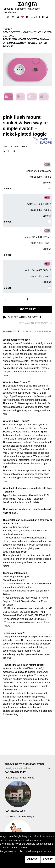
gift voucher (34, 9)
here (5, 414)
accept (48, 859)
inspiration (21, 9)
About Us (8, 9)
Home (6, 29)
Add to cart (28, 309)
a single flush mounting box (20, 686)
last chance (10, 12)
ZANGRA (27, 4)
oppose (32, 859)
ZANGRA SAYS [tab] (11, 332)
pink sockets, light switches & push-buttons (27, 34)
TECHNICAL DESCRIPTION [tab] (36, 332)
